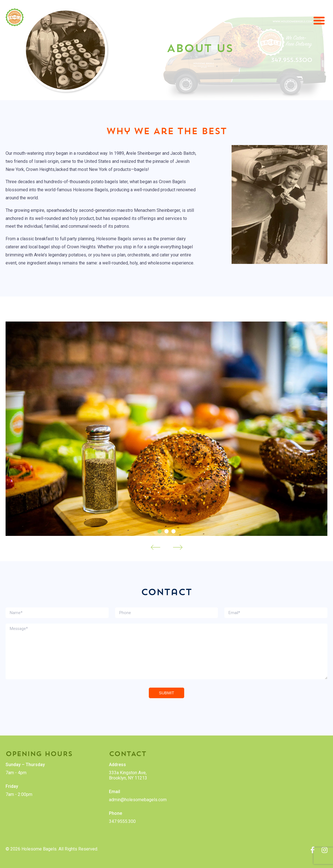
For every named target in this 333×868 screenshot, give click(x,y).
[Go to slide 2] (166, 531)
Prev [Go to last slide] (156, 547)
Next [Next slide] (178, 547)
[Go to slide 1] (160, 531)
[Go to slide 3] (173, 531)
